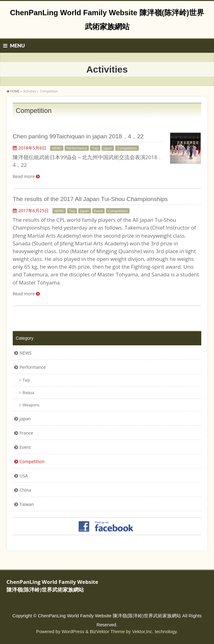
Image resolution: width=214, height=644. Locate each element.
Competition (127, 148)
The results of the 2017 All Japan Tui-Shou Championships (90, 199)
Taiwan (27, 504)
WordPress (73, 632)
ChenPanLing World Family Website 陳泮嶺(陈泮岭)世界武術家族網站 (109, 616)
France (26, 433)
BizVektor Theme (107, 632)
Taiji (95, 148)
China (25, 490)
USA (24, 476)
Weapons (31, 405)
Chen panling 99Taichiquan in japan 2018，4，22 (78, 136)
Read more (24, 176)
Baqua (29, 393)
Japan (108, 148)
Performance (77, 148)
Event (98, 211)
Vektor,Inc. (143, 632)
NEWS (57, 148)
